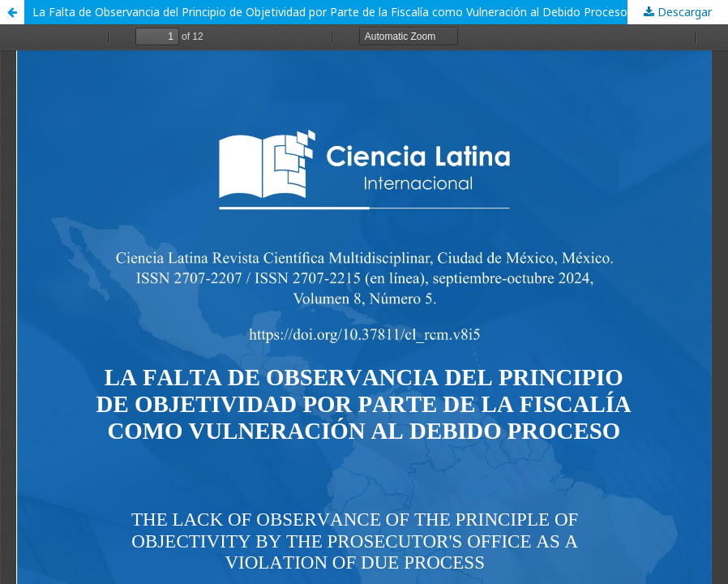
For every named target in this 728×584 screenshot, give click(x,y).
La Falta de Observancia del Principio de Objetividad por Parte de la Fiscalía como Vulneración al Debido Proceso (330, 12)
